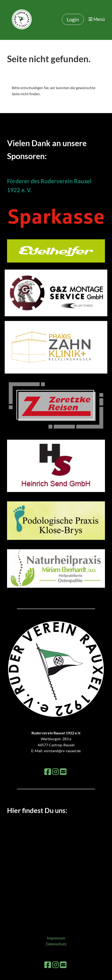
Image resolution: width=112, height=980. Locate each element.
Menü (97, 19)
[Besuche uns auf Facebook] (48, 772)
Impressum (56, 938)
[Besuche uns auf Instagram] (55, 772)
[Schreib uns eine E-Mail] (63, 772)
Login (73, 19)
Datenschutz (56, 944)
